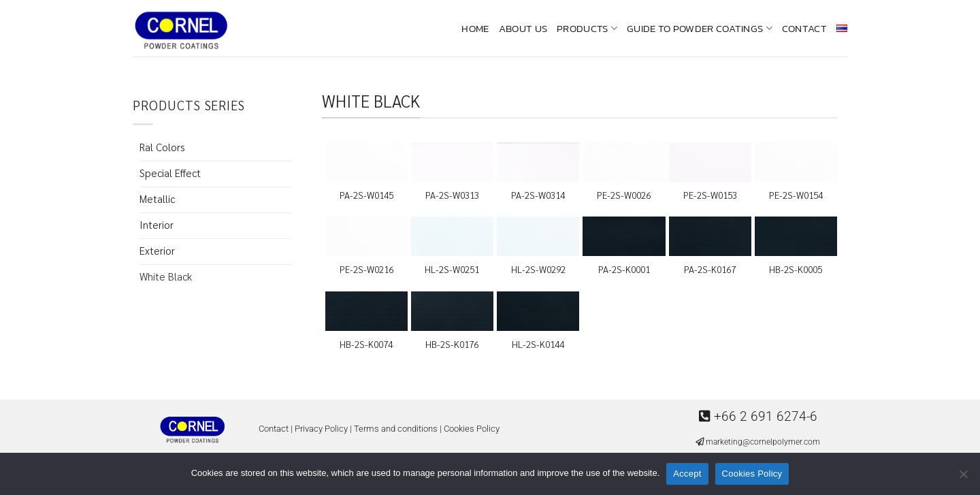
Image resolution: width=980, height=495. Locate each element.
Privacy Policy (321, 429)
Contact (804, 28)
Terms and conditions (396, 429)
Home (475, 28)
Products (587, 28)
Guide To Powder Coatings (700, 28)
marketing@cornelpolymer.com (763, 442)
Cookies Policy (472, 429)
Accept (687, 474)
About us (523, 28)
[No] (963, 478)
